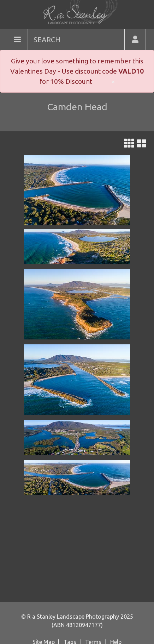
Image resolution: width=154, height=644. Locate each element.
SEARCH (47, 40)
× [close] (113, 81)
